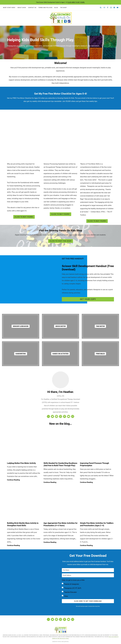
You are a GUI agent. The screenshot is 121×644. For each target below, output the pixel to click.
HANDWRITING (21, 354)
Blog (56, 8)
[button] (88, 588)
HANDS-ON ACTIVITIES (60, 354)
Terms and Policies (45, 8)
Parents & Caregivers (72, 584)
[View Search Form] (101, 8)
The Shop (63, 8)
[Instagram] (111, 8)
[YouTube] (118, 8)
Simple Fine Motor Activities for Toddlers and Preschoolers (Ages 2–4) (97, 524)
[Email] (104, 8)
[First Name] (88, 570)
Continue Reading (14, 480)
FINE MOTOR (100, 326)
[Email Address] (88, 575)
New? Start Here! (9, 8)
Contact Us (32, 8)
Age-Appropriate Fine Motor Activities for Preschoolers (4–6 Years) (61, 524)
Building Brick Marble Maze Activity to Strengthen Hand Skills (23, 524)
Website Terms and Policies (61, 641)
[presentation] (24, 444)
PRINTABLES (100, 354)
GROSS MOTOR (61, 326)
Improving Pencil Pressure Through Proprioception (94, 464)
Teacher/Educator (70, 592)
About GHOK (22, 8)
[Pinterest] (114, 8)
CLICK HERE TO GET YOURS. (76, 2)
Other (66, 596)
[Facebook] (108, 8)
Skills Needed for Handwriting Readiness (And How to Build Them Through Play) (60, 464)
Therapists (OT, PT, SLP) (73, 588)
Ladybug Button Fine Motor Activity (21, 463)
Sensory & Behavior (21, 326)
